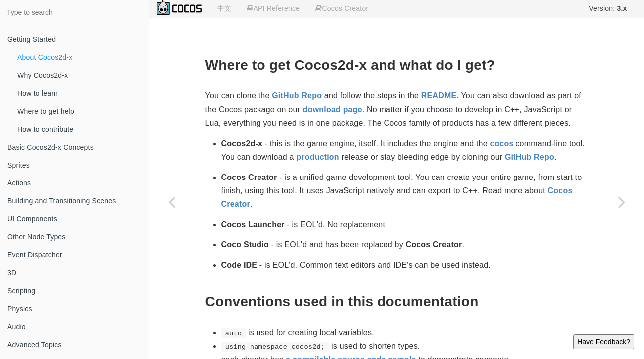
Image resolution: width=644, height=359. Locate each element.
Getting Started (32, 39)
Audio (17, 327)
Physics (20, 309)
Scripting (21, 291)
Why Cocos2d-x (43, 75)
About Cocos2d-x (45, 57)
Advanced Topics (35, 345)
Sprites (19, 165)
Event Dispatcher (35, 255)
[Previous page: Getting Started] (172, 202)
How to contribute (45, 129)
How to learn (38, 93)
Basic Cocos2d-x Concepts (51, 147)
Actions (19, 183)
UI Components (32, 219)
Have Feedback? (604, 342)
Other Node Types (37, 237)
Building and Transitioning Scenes (62, 201)
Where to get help (46, 111)
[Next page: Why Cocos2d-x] (622, 202)
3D (12, 273)
